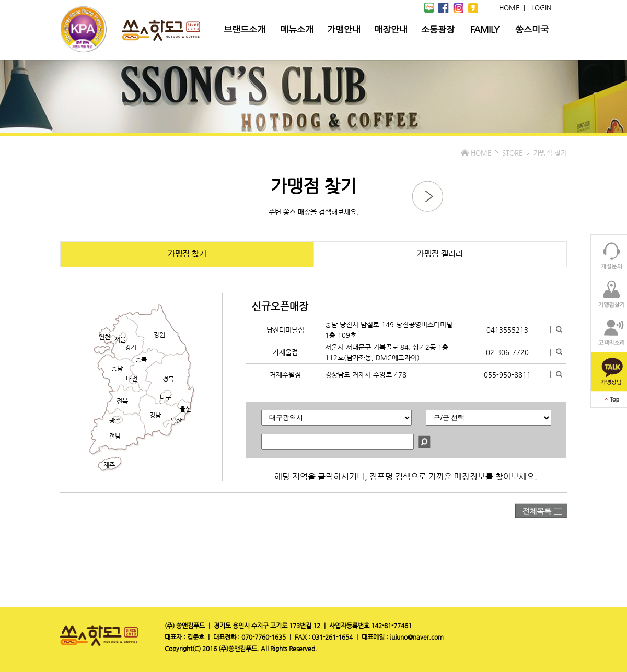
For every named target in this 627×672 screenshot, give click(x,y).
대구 (166, 397)
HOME (509, 8)
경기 (131, 347)
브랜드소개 (245, 29)
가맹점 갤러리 (440, 254)
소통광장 (438, 29)
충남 (117, 368)
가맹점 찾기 (187, 254)
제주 (109, 465)
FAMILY (485, 29)
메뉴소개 (297, 29)
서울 (120, 339)
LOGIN (541, 8)
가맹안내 (344, 29)
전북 (122, 401)
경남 (155, 415)
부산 (176, 420)
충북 (141, 359)
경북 (168, 379)
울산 (185, 409)
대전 (132, 379)
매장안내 (391, 29)
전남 (115, 436)
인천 (104, 337)
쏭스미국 (532, 29)
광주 (115, 420)
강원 (159, 335)
